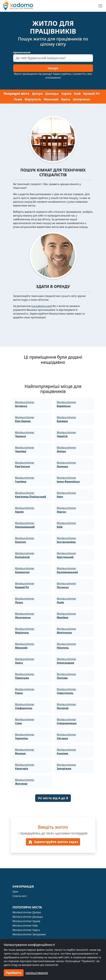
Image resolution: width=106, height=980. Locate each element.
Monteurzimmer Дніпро (27, 912)
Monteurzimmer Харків (26, 921)
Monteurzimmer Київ (25, 926)
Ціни (15, 892)
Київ (77, 94)
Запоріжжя (81, 99)
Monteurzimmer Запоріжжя (29, 934)
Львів (18, 99)
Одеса (66, 99)
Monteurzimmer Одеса (26, 930)
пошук (53, 68)
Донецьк (52, 94)
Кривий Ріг (92, 94)
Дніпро (37, 94)
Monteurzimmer (25, 404)
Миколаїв (51, 99)
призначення (22, 52)
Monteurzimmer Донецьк (28, 917)
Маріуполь (33, 99)
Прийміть (14, 973)
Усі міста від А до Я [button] (53, 798)
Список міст (20, 896)
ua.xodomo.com (42, 306)
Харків (66, 94)
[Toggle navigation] (100, 6)
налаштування (37, 973)
